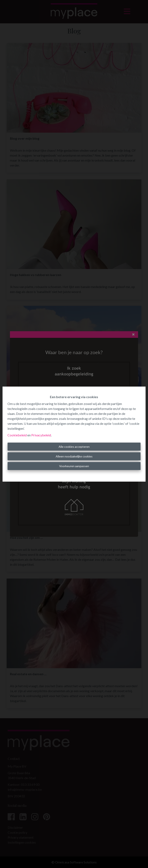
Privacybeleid (41, 435)
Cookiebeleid (17, 435)
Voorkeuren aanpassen (74, 466)
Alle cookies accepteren (74, 447)
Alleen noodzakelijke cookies (74, 456)
